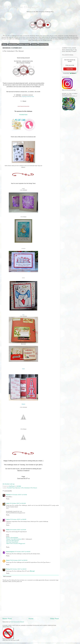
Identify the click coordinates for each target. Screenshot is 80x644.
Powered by (70, 73)
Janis (8, 503)
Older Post (54, 619)
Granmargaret (10, 552)
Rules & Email (13, 44)
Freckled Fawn (23, 115)
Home (5, 44)
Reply (8, 499)
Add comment (7, 576)
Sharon (23, 404)
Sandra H (9, 495)
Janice (8, 519)
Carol (23, 369)
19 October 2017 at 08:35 (18, 519)
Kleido (8, 530)
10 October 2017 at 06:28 (18, 503)
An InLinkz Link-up (9, 484)
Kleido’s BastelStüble (12, 538)
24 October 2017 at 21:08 (18, 530)
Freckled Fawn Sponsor (14, 488)
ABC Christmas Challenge (19, 7)
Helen (23, 189)
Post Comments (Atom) (17, 622)
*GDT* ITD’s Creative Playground (16, 543)
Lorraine (23, 249)
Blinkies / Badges (24, 44)
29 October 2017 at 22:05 (19, 560)
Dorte (23, 278)
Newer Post (7, 619)
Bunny (8, 569)
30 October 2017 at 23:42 (18, 569)
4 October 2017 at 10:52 (19, 495)
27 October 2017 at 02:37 (22, 552)
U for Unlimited (25, 488)
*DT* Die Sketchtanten (13, 541)
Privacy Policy (43, 44)
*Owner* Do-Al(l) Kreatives (14, 539)
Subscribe (70, 69)
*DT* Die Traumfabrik (12, 542)
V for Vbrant (33, 488)
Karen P (8, 560)
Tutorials (34, 44)
